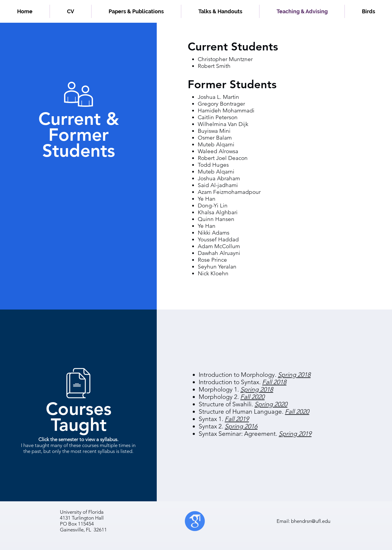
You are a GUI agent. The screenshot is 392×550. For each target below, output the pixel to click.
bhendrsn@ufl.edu (311, 521)
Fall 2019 (237, 419)
